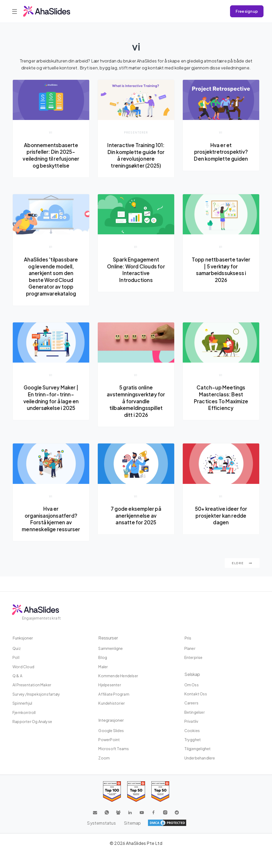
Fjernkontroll (24, 712)
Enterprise (194, 657)
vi (51, 132)
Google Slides (111, 730)
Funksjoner (23, 638)
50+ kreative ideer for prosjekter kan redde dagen (221, 523)
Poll (16, 657)
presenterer (136, 132)
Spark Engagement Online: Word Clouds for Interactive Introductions (136, 277)
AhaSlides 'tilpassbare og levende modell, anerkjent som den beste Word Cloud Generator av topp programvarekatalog (51, 284)
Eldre (242, 578)
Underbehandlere (200, 758)
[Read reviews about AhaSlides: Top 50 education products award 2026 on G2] (136, 792)
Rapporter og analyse (32, 721)
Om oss (192, 685)
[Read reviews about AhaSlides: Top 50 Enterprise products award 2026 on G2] (160, 792)
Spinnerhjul (22, 703)
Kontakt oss (196, 694)
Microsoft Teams (114, 749)
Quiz (17, 648)
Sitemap (133, 823)
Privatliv (191, 721)
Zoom (104, 758)
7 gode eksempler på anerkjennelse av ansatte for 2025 (136, 523)
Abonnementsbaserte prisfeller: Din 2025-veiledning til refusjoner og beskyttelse (51, 159)
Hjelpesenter (110, 685)
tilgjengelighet (198, 749)
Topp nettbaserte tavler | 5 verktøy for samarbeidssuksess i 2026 (221, 277)
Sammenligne (110, 648)
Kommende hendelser (118, 676)
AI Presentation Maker (32, 685)
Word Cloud (23, 667)
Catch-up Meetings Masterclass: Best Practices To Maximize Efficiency (221, 405)
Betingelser (195, 712)
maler (103, 667)
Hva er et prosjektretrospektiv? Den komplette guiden (221, 152)
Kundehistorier (112, 703)
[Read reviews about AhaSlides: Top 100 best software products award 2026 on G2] (112, 792)
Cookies (192, 730)
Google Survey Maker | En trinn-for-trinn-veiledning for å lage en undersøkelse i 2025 (51, 405)
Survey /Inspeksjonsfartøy (36, 694)
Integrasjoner (111, 720)
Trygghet (193, 740)
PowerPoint (109, 740)
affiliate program (114, 694)
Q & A (17, 676)
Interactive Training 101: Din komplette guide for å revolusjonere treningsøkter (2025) (136, 159)
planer (190, 648)
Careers (191, 703)
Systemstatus (101, 823)
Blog (103, 657)
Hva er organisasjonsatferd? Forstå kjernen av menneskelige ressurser (51, 530)
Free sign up (247, 11)
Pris (188, 638)
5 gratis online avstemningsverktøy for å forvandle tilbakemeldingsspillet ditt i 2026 (136, 408)
